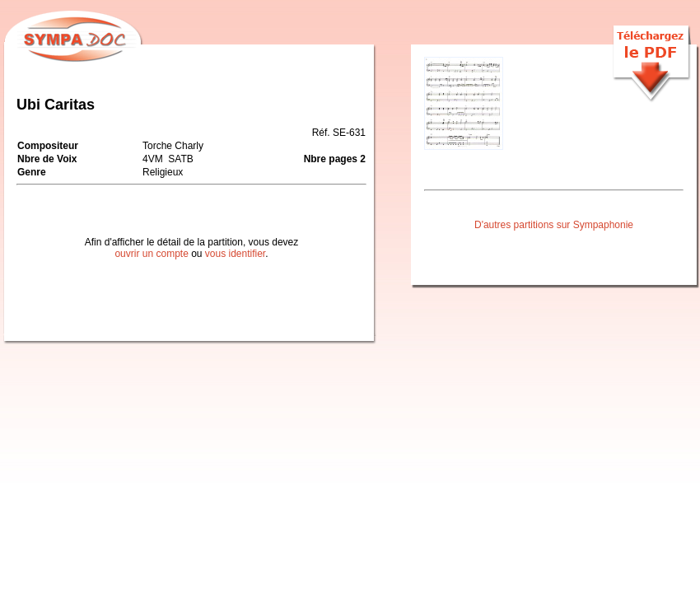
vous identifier (235, 254)
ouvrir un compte (151, 254)
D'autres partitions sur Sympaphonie (554, 225)
